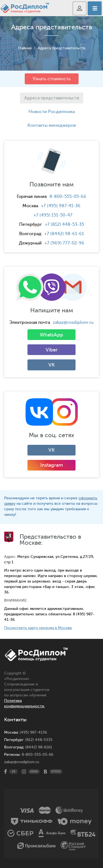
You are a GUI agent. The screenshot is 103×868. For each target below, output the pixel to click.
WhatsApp (51, 335)
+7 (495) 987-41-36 (61, 206)
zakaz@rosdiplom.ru (73, 322)
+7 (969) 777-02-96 (64, 243)
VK (51, 365)
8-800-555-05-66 (68, 197)
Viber (52, 350)
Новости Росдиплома (52, 112)
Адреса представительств (61, 48)
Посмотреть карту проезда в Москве (38, 628)
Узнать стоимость (52, 79)
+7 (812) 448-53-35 (64, 224)
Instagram (52, 465)
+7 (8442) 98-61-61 (64, 234)
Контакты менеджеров (52, 125)
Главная (25, 48)
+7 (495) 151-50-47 (53, 215)
